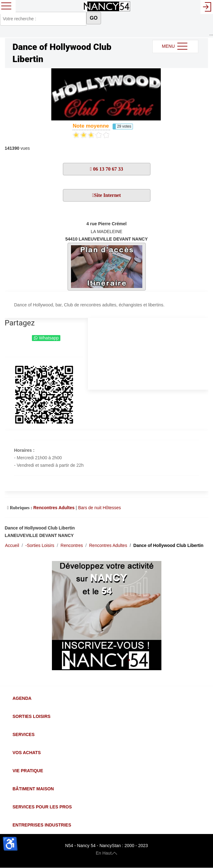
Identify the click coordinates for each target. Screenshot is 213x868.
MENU (175, 46)
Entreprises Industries (42, 825)
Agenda (22, 698)
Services (24, 734)
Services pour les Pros (42, 807)
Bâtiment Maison (33, 789)
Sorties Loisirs (31, 716)
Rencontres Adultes (54, 508)
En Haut (106, 853)
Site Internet (108, 195)
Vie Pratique (28, 771)
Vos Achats (27, 753)
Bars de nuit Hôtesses (100, 508)
